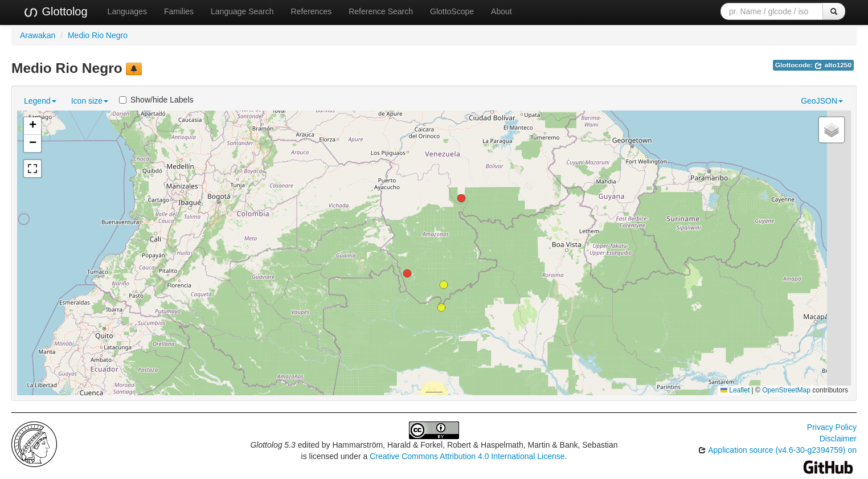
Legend (40, 101)
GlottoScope (452, 11)
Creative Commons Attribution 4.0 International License (467, 456)
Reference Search (381, 11)
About (501, 11)
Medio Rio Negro (98, 35)
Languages (127, 11)
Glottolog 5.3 (273, 445)
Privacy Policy (832, 427)
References (312, 11)
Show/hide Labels (156, 100)
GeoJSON (822, 101)
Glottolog (55, 12)
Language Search (242, 11)
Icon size (90, 101)
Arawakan (38, 35)
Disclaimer (838, 439)
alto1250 (833, 65)
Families (179, 11)
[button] (444, 285)
